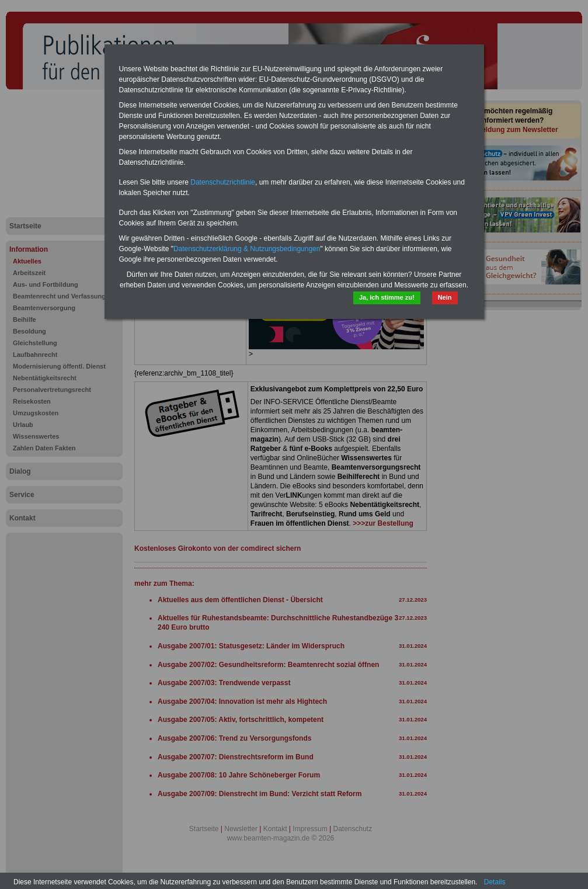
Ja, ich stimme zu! (387, 297)
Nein (445, 297)
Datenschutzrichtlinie (223, 182)
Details (495, 882)
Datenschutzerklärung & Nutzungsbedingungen (247, 249)
